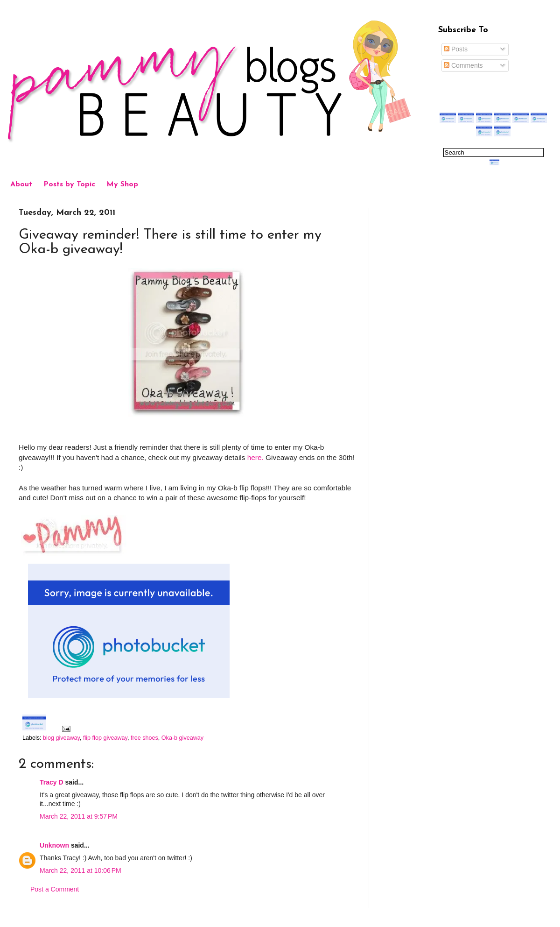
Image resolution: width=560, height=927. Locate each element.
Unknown (54, 845)
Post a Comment (55, 889)
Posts (456, 49)
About (21, 184)
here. (255, 457)
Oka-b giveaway (182, 738)
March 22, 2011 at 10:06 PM (80, 870)
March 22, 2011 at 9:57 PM (79, 816)
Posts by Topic (69, 184)
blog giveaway (61, 738)
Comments (463, 65)
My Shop (122, 184)
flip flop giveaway (105, 738)
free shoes (144, 738)
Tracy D (52, 782)
